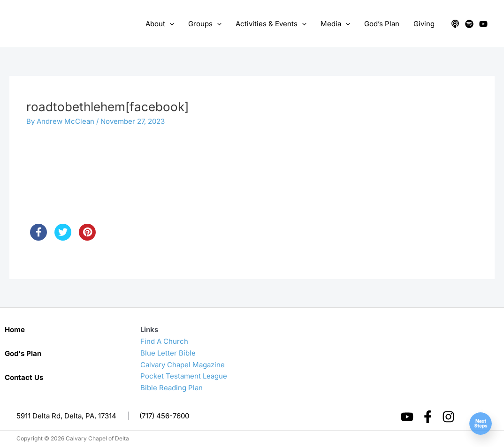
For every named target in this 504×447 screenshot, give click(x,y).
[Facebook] (428, 417)
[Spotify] (469, 24)
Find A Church (164, 341)
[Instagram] (448, 417)
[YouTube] (483, 24)
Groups (205, 24)
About (160, 24)
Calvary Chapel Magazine (183, 365)
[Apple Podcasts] (455, 24)
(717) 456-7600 (164, 416)
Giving (424, 24)
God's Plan (23, 353)
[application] (170, 24)
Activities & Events (271, 24)
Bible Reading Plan (172, 388)
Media (335, 24)
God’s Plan (382, 24)
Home (15, 330)
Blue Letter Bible (168, 353)
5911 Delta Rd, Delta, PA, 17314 (66, 416)
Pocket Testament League (184, 376)
